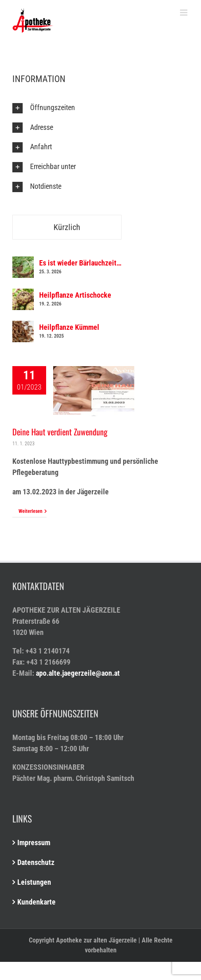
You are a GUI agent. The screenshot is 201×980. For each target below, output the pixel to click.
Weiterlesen (30, 511)
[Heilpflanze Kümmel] (23, 326)
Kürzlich (67, 227)
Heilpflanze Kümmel (69, 327)
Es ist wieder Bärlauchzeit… (80, 263)
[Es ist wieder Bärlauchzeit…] (23, 262)
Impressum (34, 843)
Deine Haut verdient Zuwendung (60, 432)
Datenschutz (36, 862)
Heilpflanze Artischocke (75, 295)
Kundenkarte (36, 902)
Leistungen (34, 882)
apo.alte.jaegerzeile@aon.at (78, 673)
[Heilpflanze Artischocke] (23, 294)
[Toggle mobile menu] (184, 13)
